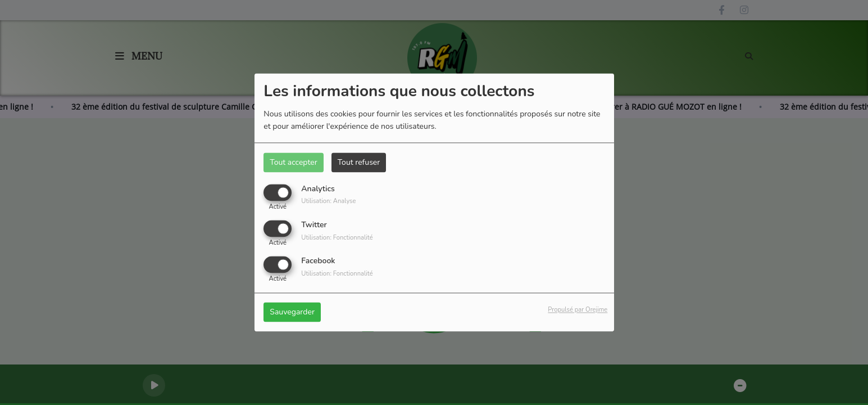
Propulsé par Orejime (578, 310)
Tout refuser (359, 162)
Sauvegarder (292, 312)
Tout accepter (293, 162)
